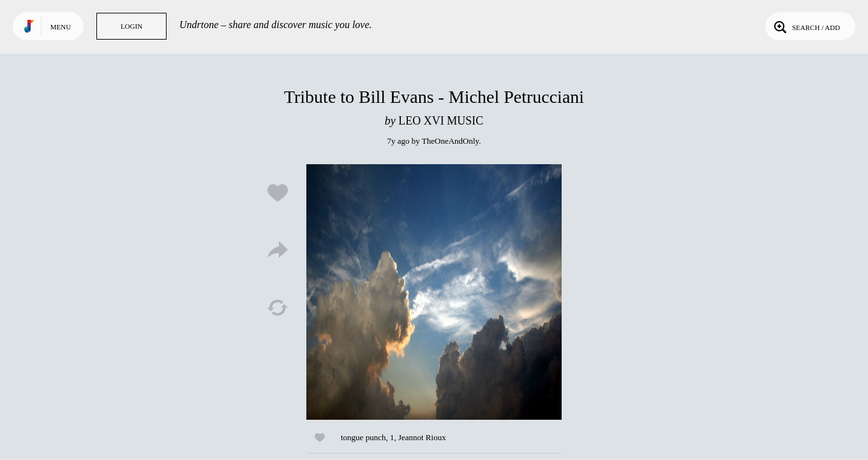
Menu (61, 27)
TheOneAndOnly (450, 141)
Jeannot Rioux (422, 437)
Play (434, 292)
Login (131, 26)
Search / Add (806, 26)
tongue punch (363, 437)
